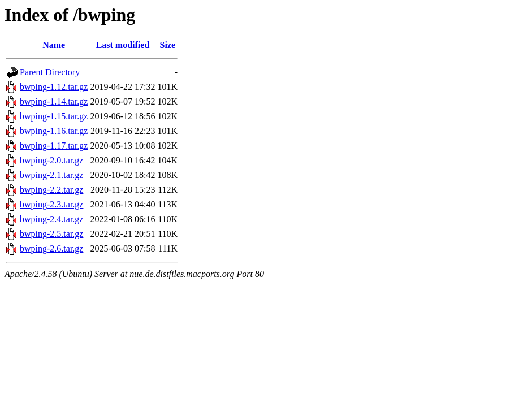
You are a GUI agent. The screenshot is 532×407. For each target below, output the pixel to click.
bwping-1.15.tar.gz (54, 116)
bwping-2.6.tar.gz (51, 248)
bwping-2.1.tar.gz (51, 175)
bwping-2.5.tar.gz (51, 234)
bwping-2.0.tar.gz (51, 160)
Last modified (123, 45)
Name (54, 45)
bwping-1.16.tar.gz (54, 131)
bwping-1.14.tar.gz (54, 101)
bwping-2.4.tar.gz (51, 219)
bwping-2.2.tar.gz (51, 190)
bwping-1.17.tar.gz (54, 146)
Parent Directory (50, 72)
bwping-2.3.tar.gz (51, 204)
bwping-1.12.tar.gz (54, 87)
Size (168, 45)
